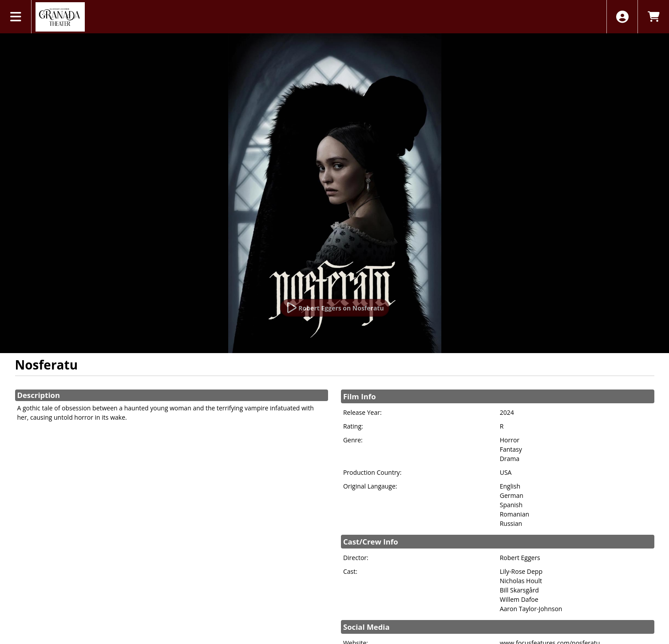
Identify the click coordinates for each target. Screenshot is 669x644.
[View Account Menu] (622, 17)
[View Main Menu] (16, 17)
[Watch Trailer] (334, 308)
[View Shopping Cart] (653, 17)
